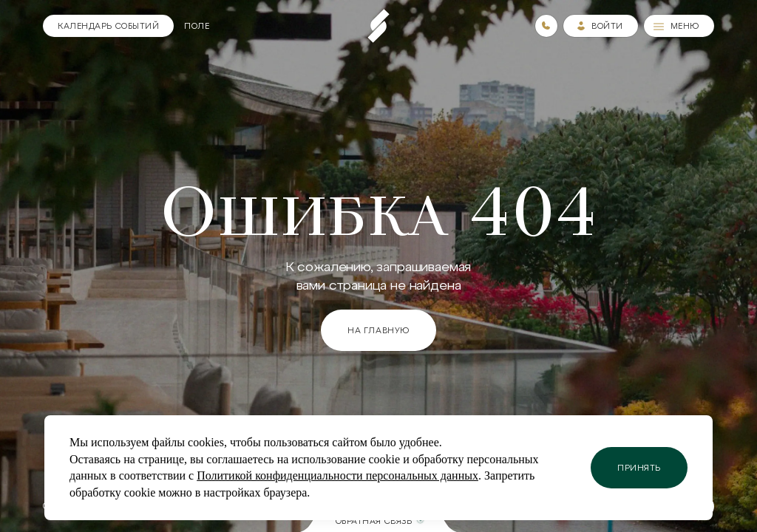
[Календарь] (108, 26)
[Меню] (679, 26)
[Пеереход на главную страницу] (378, 26)
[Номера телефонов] (546, 26)
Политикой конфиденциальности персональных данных (337, 475)
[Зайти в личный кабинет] (601, 26)
